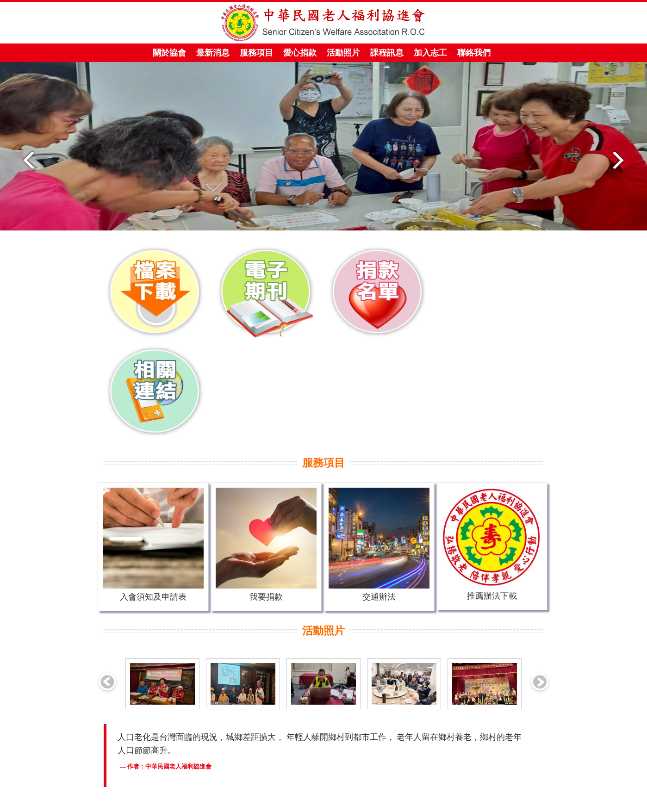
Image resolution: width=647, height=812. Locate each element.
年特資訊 (291, 805)
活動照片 (343, 53)
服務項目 (254, 55)
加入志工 (430, 53)
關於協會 (167, 55)
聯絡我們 (474, 53)
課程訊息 (387, 53)
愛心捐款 (297, 55)
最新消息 (213, 53)
